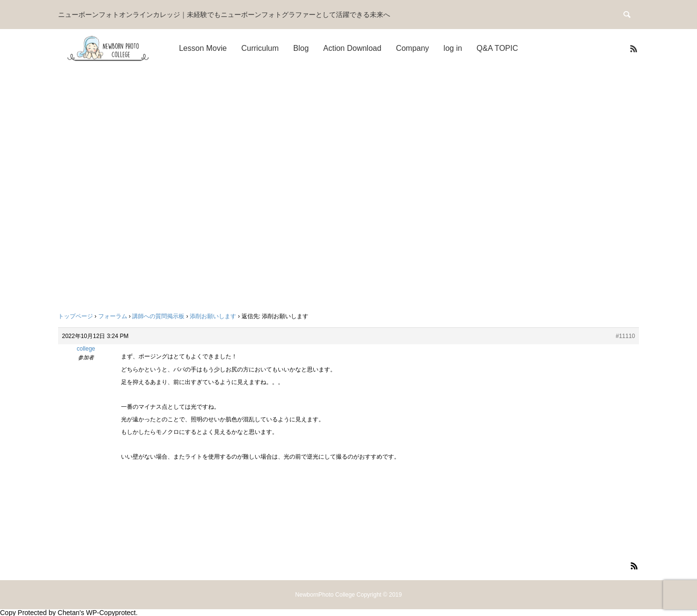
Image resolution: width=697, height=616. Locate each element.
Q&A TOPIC (498, 48)
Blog (301, 48)
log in (453, 48)
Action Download (352, 48)
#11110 (625, 336)
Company (412, 48)
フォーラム (113, 316)
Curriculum (260, 48)
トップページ (76, 316)
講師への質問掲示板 (158, 316)
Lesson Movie (203, 48)
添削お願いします (213, 316)
